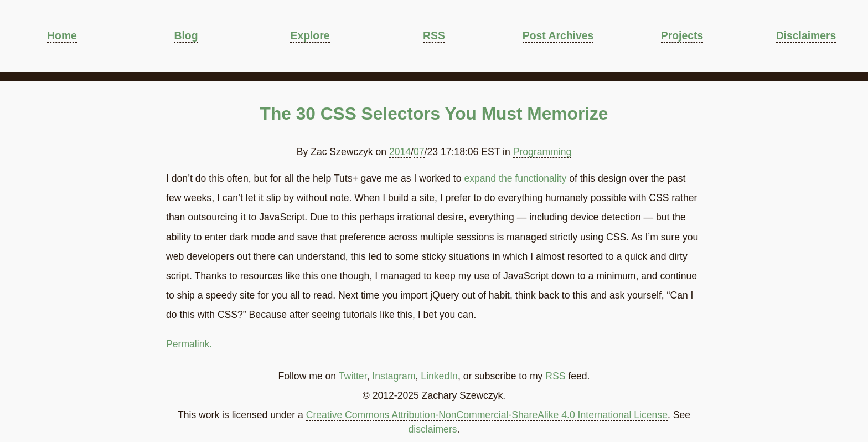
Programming (542, 152)
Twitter (353, 376)
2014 (400, 152)
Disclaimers (806, 35)
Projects (682, 35)
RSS (434, 35)
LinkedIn (439, 376)
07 (419, 152)
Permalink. (189, 344)
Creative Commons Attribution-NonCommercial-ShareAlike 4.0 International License (487, 415)
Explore (310, 35)
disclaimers (433, 429)
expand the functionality (515, 178)
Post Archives (558, 35)
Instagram (394, 376)
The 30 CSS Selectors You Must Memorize (434, 114)
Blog (186, 35)
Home (62, 35)
